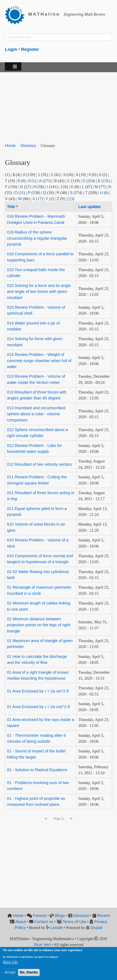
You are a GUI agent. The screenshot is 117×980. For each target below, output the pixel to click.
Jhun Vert (42, 945)
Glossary (28, 146)
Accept (10, 972)
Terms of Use (74, 922)
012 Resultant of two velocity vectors (39, 464)
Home (10, 146)
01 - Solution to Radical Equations (37, 770)
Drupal (96, 928)
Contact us (44, 922)
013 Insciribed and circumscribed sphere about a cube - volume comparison (36, 414)
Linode (57, 928)
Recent (103, 916)
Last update (89, 207)
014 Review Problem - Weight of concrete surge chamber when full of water (39, 361)
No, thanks (29, 972)
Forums (40, 916)
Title (13, 207)
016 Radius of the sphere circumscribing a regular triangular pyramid (37, 238)
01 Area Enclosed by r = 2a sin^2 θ (38, 691)
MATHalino (44, 14)
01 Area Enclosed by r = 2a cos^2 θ (38, 707)
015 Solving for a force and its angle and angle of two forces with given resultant (39, 292)
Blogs (60, 916)
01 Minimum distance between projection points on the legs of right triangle (38, 625)
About (21, 922)
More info (10, 962)
